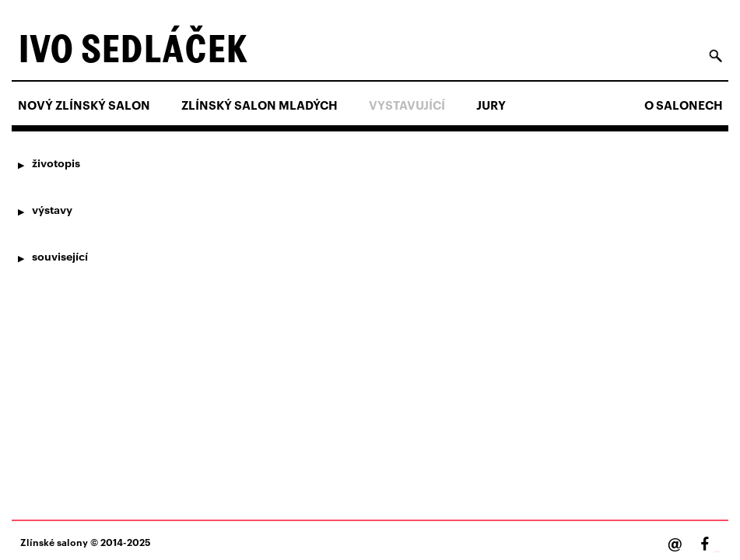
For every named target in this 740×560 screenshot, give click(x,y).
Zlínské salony (54, 542)
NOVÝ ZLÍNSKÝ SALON (84, 105)
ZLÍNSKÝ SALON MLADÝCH (260, 105)
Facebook (717, 552)
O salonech (684, 105)
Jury (491, 105)
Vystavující (407, 105)
